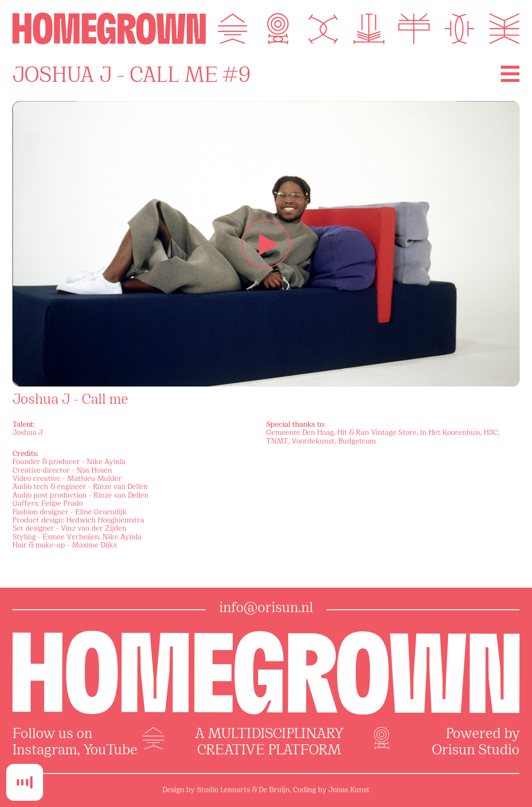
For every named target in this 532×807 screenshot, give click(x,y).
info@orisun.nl (266, 609)
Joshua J (28, 433)
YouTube (110, 751)
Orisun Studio (476, 751)
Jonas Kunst (349, 790)
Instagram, (46, 751)
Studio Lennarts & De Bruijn (243, 790)
